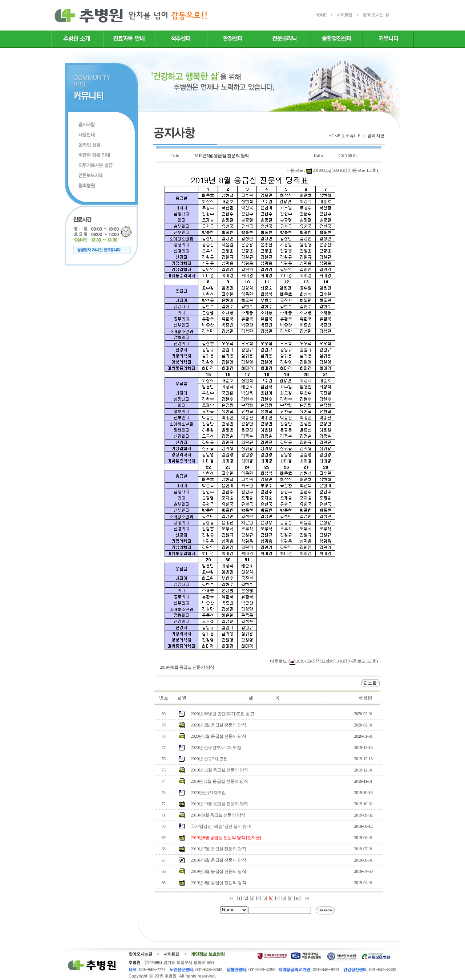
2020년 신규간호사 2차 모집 (216, 748)
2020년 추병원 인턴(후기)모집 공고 (222, 714)
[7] (277, 898)
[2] (246, 898)
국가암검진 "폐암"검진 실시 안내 (221, 826)
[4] (258, 898)
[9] (290, 898)
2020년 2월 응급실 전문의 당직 (218, 725)
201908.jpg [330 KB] (330, 170)
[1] (239, 898)
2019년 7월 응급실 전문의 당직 (218, 849)
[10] (297, 898)
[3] (252, 898)
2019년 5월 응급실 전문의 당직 (218, 871)
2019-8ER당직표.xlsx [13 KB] (321, 661)
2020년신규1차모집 (208, 793)
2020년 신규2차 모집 (209, 759)
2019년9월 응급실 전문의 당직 (218, 815)
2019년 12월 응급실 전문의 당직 (219, 770)
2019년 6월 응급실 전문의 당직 (218, 860)
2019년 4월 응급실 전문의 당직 (218, 883)
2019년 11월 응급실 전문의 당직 (219, 781)
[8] (284, 898)
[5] (264, 898)
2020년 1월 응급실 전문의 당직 (218, 736)
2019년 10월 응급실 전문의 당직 (219, 804)
